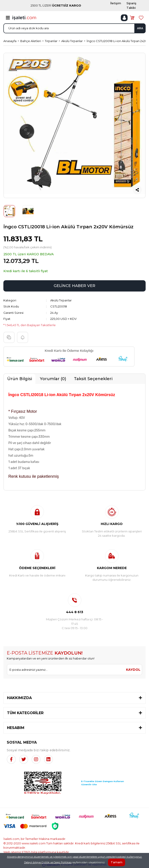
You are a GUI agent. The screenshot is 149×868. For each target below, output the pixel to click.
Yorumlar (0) (53, 379)
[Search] (74, 28)
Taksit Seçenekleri (93, 379)
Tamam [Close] (117, 862)
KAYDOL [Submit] (133, 670)
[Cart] (132, 18)
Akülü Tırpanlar (61, 300)
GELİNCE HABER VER (74, 286)
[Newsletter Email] (66, 670)
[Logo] (24, 18)
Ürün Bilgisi (20, 379)
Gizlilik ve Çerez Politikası (57, 862)
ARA (140, 28)
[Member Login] (124, 18)
